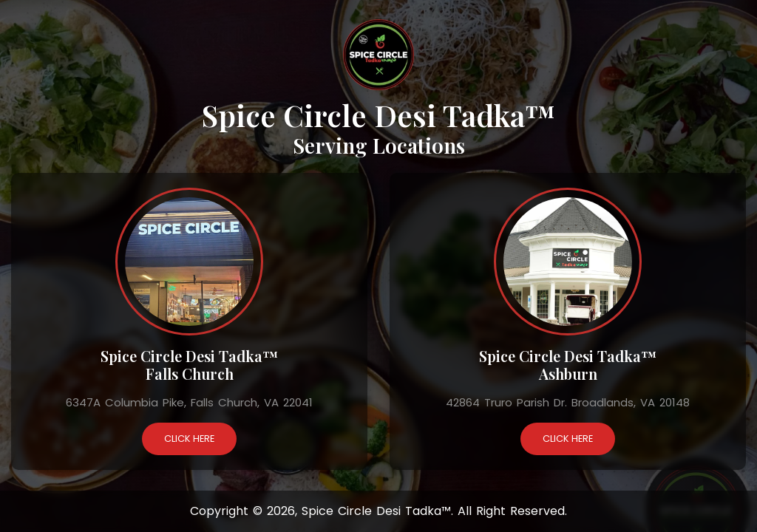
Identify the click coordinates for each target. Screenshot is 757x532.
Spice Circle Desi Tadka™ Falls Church (189, 365)
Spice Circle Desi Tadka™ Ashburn (568, 365)
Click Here (189, 439)
